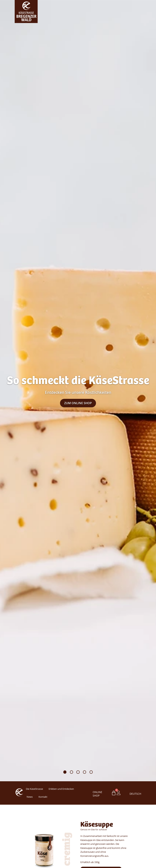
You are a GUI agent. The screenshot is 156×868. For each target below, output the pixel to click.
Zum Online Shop (78, 403)
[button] (65, 772)
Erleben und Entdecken (61, 789)
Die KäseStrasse (34, 789)
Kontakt (43, 797)
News (30, 797)
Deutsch (133, 794)
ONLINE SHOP (97, 794)
